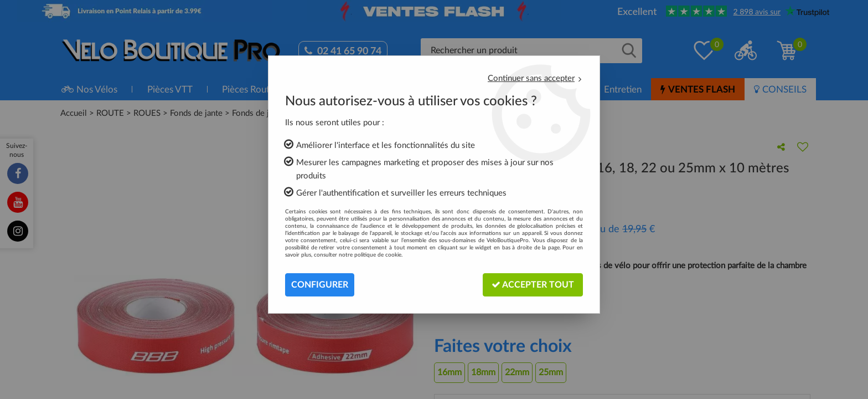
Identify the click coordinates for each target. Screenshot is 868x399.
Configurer (320, 285)
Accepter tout (533, 285)
